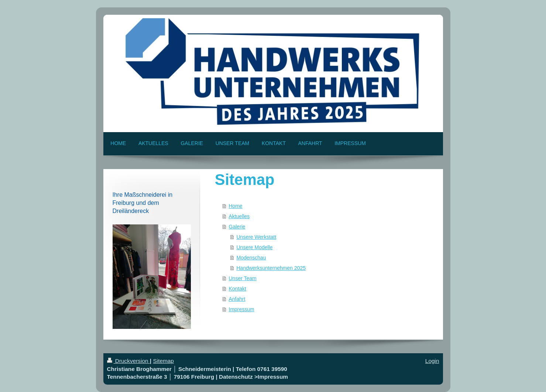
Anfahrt (237, 299)
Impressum (242, 309)
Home (236, 206)
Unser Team (243, 278)
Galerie (237, 227)
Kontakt (238, 289)
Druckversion (128, 361)
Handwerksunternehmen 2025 (271, 268)
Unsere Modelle (255, 247)
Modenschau (251, 258)
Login (432, 361)
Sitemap (163, 361)
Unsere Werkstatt (257, 237)
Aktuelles (239, 216)
